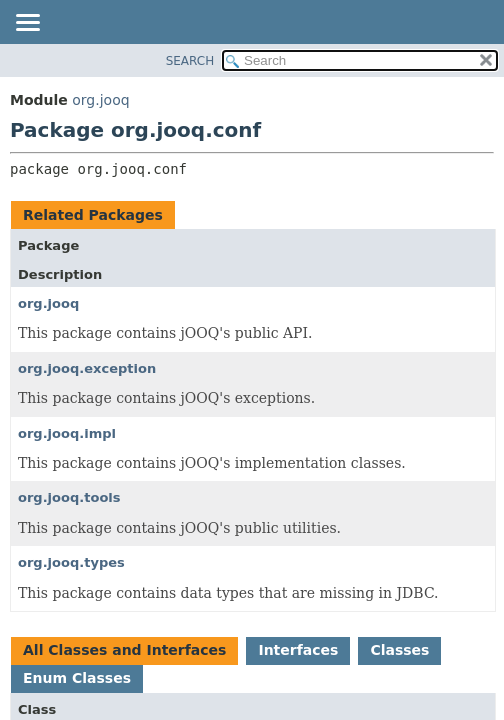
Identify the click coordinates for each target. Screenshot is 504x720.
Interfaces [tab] (298, 650)
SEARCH (190, 61)
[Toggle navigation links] (27, 24)
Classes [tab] (399, 650)
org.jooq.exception (87, 368)
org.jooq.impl (67, 433)
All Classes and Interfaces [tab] (124, 650)
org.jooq (100, 100)
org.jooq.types (71, 562)
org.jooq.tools (69, 497)
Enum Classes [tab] (77, 678)
